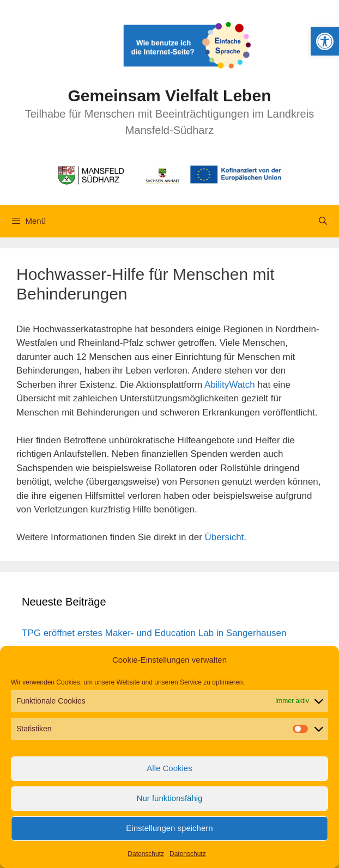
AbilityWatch (230, 385)
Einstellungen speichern (169, 828)
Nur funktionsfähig (170, 798)
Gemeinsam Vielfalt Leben (170, 96)
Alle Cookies (169, 768)
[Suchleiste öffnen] (323, 221)
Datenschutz (146, 854)
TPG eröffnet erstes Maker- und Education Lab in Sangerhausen (154, 633)
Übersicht (225, 537)
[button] (325, 41)
